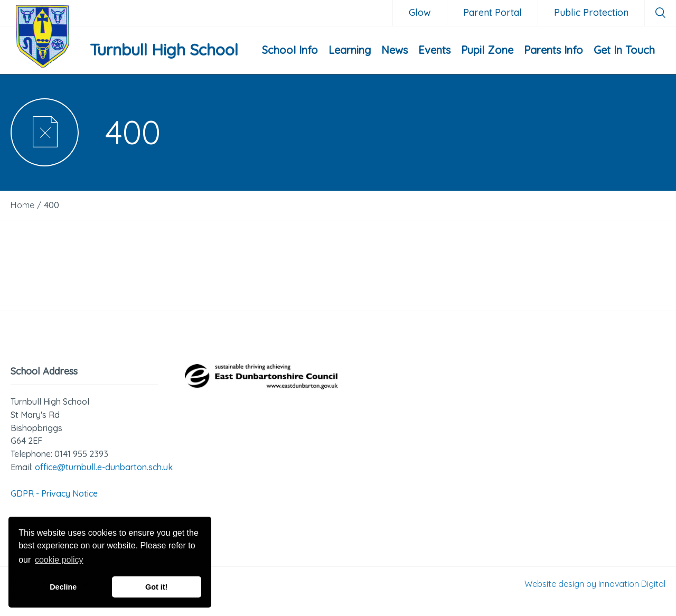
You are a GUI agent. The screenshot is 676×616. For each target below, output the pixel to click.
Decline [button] (63, 587)
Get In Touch (624, 50)
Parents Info (553, 50)
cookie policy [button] (59, 560)
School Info (290, 50)
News (395, 50)
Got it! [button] (156, 587)
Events (434, 50)
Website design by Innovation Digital (595, 584)
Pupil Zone (487, 50)
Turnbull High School (164, 50)
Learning (350, 50)
